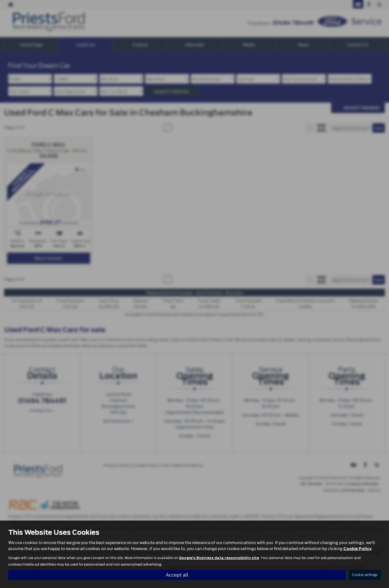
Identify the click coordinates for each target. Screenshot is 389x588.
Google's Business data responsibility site (219, 558)
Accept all (177, 574)
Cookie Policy (357, 549)
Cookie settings (365, 575)
